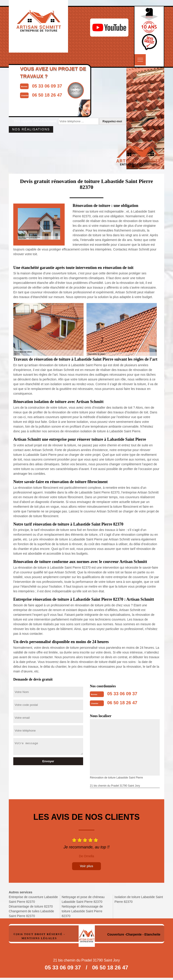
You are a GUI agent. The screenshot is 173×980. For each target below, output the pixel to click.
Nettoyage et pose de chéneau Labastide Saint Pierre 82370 (83, 899)
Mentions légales (39, 938)
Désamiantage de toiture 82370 (31, 906)
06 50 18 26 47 (122, 703)
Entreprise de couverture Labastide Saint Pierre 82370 (33, 899)
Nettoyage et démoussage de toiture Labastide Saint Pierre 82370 (82, 911)
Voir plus (87, 866)
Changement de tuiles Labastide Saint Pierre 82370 (31, 914)
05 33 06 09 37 (122, 694)
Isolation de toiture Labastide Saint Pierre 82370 (139, 899)
